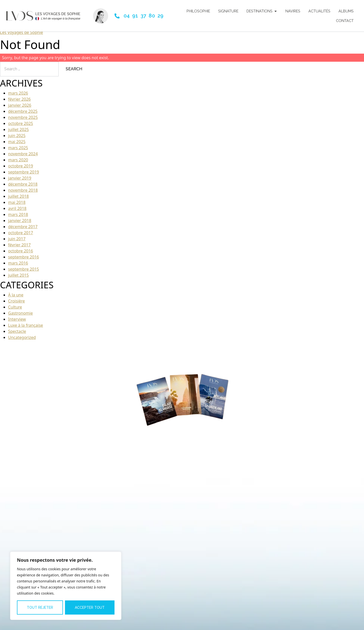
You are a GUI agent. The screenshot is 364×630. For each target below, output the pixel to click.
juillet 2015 (18, 278)
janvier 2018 (20, 223)
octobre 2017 (21, 235)
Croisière (16, 303)
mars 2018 (18, 217)
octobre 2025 (21, 126)
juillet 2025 (18, 132)
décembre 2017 (23, 229)
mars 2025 (18, 150)
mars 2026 (18, 96)
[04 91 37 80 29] (117, 16)
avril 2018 (17, 211)
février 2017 (19, 247)
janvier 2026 (20, 108)
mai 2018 (17, 205)
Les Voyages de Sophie (21, 35)
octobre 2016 (21, 253)
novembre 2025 (23, 120)
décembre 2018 (23, 187)
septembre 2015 (24, 272)
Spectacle (17, 334)
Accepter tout (90, 607)
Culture (15, 310)
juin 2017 (17, 241)
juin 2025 (17, 138)
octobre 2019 (21, 168)
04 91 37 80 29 (144, 16)
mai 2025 (17, 144)
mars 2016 (18, 266)
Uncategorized (22, 340)
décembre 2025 (23, 114)
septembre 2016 (24, 259)
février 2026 (19, 102)
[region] (66, 586)
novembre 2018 (23, 193)
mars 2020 (18, 162)
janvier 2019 (20, 181)
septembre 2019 (24, 175)
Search (74, 71)
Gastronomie (20, 316)
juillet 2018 (18, 199)
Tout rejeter (40, 607)
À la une (16, 297)
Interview (17, 322)
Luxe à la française (26, 328)
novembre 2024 (23, 156)
